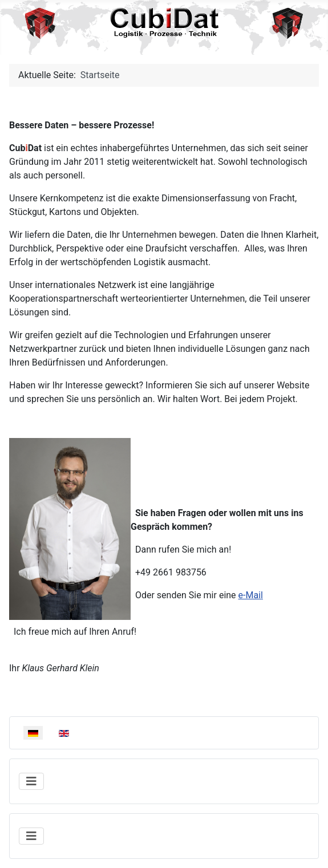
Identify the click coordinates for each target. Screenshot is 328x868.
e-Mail (251, 595)
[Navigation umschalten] (31, 781)
